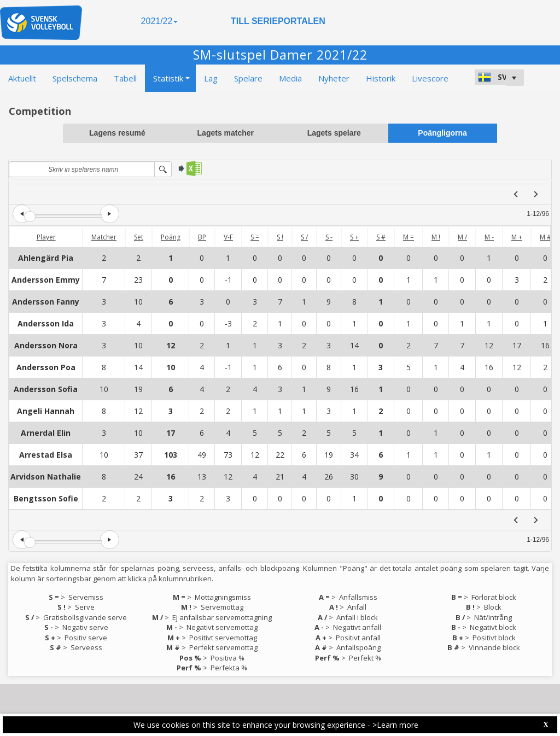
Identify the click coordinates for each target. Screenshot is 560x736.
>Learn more (395, 725)
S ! (280, 237)
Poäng (171, 237)
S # (381, 237)
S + (354, 237)
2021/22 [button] (160, 21)
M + (517, 237)
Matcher (104, 237)
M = (409, 237)
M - (489, 237)
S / (304, 237)
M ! (436, 237)
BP (202, 237)
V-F (228, 237)
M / (462, 237)
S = (255, 237)
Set (139, 237)
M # (546, 237)
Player (46, 237)
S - (329, 237)
